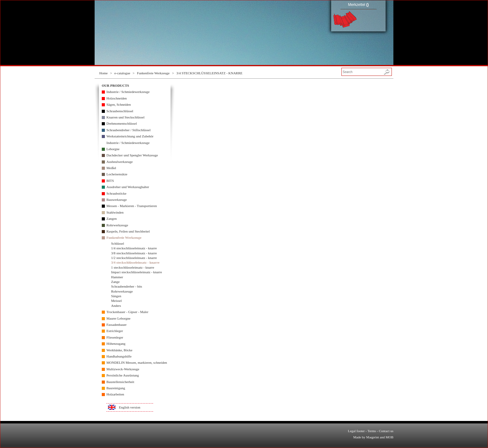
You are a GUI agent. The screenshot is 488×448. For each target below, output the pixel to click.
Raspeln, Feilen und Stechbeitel (128, 231)
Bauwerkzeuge (117, 200)
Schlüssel (118, 243)
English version (130, 407)
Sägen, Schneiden (119, 104)
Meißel (111, 168)
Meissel (116, 301)
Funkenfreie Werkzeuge (153, 73)
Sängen (116, 296)
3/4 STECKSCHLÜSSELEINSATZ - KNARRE (209, 73)
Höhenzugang (116, 344)
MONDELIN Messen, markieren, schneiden (137, 363)
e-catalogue (122, 73)
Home (103, 73)
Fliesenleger (115, 337)
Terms (372, 431)
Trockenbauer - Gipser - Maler (127, 312)
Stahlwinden (115, 212)
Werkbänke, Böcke (119, 350)
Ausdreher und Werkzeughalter (128, 187)
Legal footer (356, 431)
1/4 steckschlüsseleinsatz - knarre (134, 248)
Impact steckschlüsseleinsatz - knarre (136, 272)
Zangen (112, 219)
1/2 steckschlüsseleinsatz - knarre (134, 258)
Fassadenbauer (117, 325)
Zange (115, 282)
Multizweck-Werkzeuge (123, 369)
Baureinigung (116, 388)
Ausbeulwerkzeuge (120, 162)
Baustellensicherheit (120, 382)
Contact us (386, 431)
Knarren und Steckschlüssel (125, 117)
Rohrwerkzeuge (117, 225)
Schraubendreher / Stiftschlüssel (129, 130)
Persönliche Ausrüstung (123, 375)
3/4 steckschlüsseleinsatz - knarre (135, 262)
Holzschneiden (117, 98)
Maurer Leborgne (118, 318)
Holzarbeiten (115, 394)
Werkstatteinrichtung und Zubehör (130, 136)
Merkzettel (358, 5)
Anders (116, 306)
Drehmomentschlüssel (122, 123)
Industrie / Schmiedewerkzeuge (128, 92)
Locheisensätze (117, 174)
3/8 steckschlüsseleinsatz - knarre (134, 253)
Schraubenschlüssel (120, 111)
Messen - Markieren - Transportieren (132, 206)
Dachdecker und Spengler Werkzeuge (132, 155)
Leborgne (113, 149)
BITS (110, 181)
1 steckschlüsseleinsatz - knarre (133, 267)
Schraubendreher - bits (127, 286)
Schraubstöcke (116, 193)
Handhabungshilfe (119, 356)
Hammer (117, 277)
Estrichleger (115, 331)
